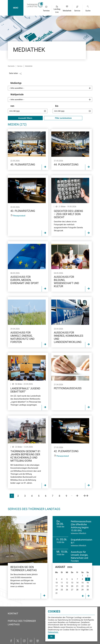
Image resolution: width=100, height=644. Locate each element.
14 (77, 583)
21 (77, 586)
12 (67, 583)
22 (82, 586)
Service (77, 11)
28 (77, 590)
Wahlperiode (51, 97)
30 (88, 590)
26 (67, 590)
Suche (88, 11)
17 (57, 586)
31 (57, 593)
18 (62, 586)
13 (72, 583)
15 (82, 583)
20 (72, 586)
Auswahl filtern (25, 118)
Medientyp (51, 86)
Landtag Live (57, 11)
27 (72, 590)
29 (82, 590)
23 (88, 586)
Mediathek (67, 11)
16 (88, 583)
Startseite (11, 66)
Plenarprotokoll (19, 216)
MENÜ (16, 8)
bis (74, 110)
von (29, 110)
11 (62, 583)
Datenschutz (53, 632)
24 (57, 590)
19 (67, 586)
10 (57, 583)
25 (62, 590)
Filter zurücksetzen (63, 118)
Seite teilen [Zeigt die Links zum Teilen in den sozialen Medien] (14, 73)
